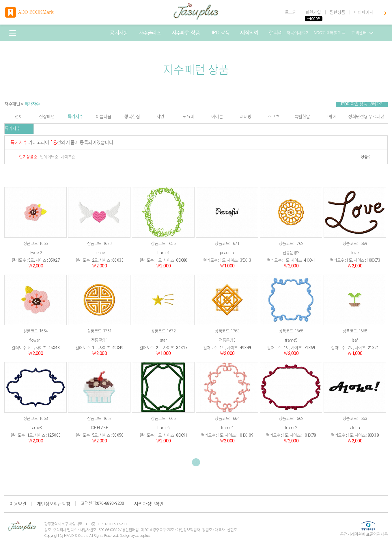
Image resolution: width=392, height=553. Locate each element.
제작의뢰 (249, 33)
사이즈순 (68, 157)
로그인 (291, 12)
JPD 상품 (220, 33)
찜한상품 (337, 12)
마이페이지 (364, 12)
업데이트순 (49, 157)
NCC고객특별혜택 (330, 33)
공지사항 (119, 33)
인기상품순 (28, 157)
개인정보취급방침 (53, 504)
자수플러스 (150, 33)
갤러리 (276, 33)
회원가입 (313, 12)
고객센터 (362, 33)
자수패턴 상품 (186, 33)
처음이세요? (297, 33)
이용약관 (18, 504)
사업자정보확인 (149, 504)
